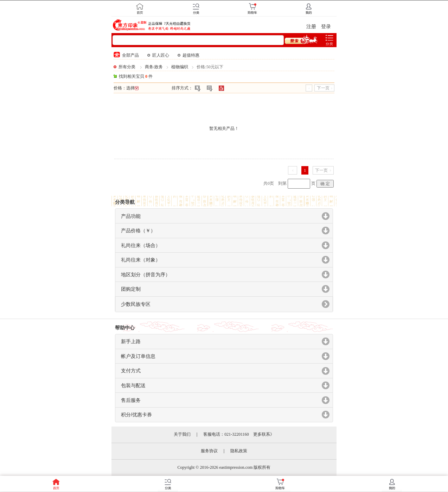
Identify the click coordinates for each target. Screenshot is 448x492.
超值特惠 (188, 55)
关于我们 (182, 434)
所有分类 (127, 67)
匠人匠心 (158, 55)
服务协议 (209, 451)
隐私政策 (239, 451)
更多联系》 (264, 434)
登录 (326, 27)
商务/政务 (154, 67)
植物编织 (180, 67)
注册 (311, 27)
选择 (132, 88)
